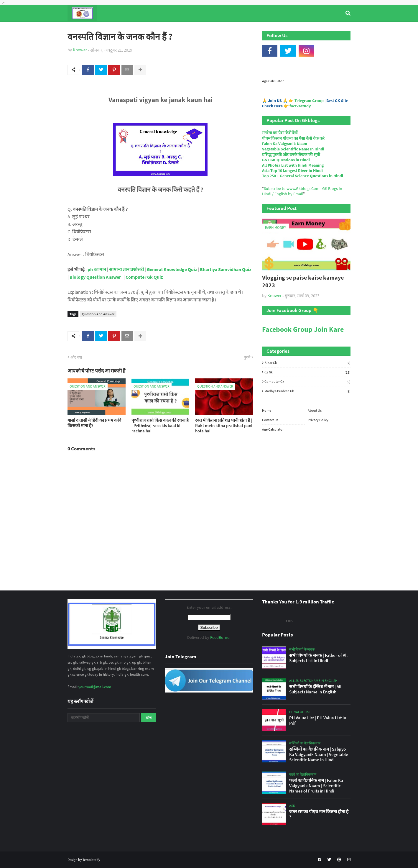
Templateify (91, 860)
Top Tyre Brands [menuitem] (111, 29)
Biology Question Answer (95, 277)
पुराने (247, 357)
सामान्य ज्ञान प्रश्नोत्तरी (126, 270)
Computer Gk (307, 382)
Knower (80, 50)
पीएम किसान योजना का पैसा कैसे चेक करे (293, 138)
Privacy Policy (318, 420)
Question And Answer (98, 314)
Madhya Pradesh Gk (307, 391)
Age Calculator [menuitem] (323, 29)
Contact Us (270, 420)
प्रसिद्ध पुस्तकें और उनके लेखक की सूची (291, 155)
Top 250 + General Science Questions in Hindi (303, 176)
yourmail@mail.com (95, 687)
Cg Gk (307, 372)
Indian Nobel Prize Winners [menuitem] (269, 29)
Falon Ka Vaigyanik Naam (285, 144)
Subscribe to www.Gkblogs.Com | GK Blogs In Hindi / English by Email (302, 191)
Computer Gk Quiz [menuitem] (212, 29)
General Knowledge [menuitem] (158, 29)
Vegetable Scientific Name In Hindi (293, 149)
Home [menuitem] (78, 29)
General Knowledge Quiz (172, 270)
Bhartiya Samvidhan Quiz (226, 270)
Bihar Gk (307, 363)
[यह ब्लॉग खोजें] (104, 718)
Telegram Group (309, 101)
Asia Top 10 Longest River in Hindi (292, 170)
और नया (76, 357)
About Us (315, 410)
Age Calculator (273, 81)
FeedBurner (220, 637)
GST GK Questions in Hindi (286, 160)
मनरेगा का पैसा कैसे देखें (280, 133)
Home (267, 410)
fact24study (300, 106)
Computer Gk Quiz (144, 277)
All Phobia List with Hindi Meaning (293, 165)
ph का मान (97, 270)
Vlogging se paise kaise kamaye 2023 (303, 281)
